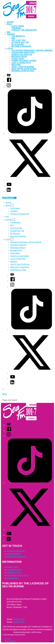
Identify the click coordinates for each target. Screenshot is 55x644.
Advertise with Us (14, 554)
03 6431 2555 (19, 619)
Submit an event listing (24, 61)
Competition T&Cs (14, 570)
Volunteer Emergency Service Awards (32, 50)
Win (9, 32)
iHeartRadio (11, 641)
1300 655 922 (19, 622)
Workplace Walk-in (22, 55)
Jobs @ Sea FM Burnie (23, 67)
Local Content (12, 578)
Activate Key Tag (20, 42)
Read (9, 24)
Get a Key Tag (18, 40)
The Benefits (18, 36)
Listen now (9, 198)
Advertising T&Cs (14, 573)
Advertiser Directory (23, 53)
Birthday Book (19, 57)
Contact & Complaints (16, 551)
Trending (16, 28)
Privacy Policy (13, 567)
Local (10, 48)
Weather (16, 65)
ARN (8, 639)
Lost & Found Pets (21, 63)
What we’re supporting (24, 69)
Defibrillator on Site (23, 71)
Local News (18, 26)
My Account (18, 44)
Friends (11, 34)
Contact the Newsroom (24, 30)
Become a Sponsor (21, 46)
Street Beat (18, 59)
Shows (10, 22)
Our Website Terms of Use (18, 575)
